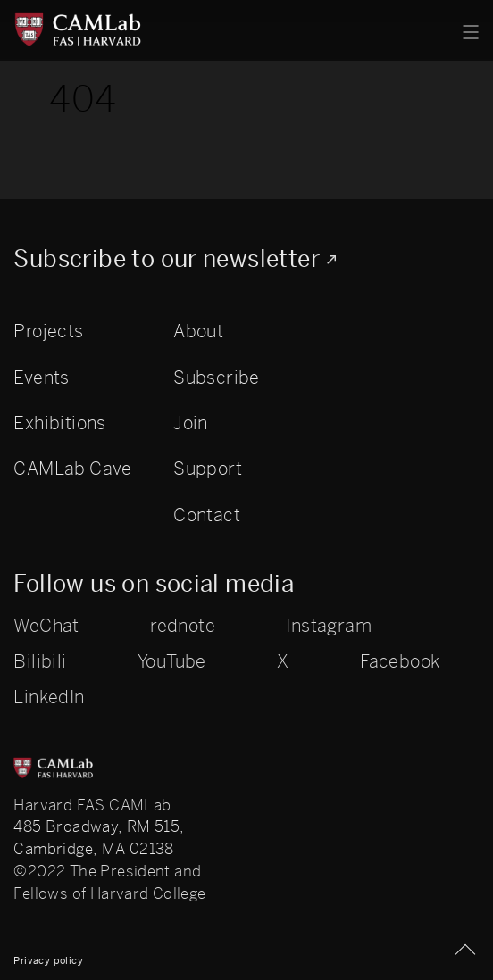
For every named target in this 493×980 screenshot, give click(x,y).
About (198, 331)
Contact (207, 515)
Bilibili (40, 662)
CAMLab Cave (72, 469)
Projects (48, 331)
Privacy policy (48, 960)
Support (208, 469)
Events (41, 378)
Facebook (400, 662)
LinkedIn (49, 698)
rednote (183, 627)
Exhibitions (59, 423)
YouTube (172, 662)
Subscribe (217, 378)
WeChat (46, 627)
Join (191, 423)
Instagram (329, 627)
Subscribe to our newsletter (167, 259)
